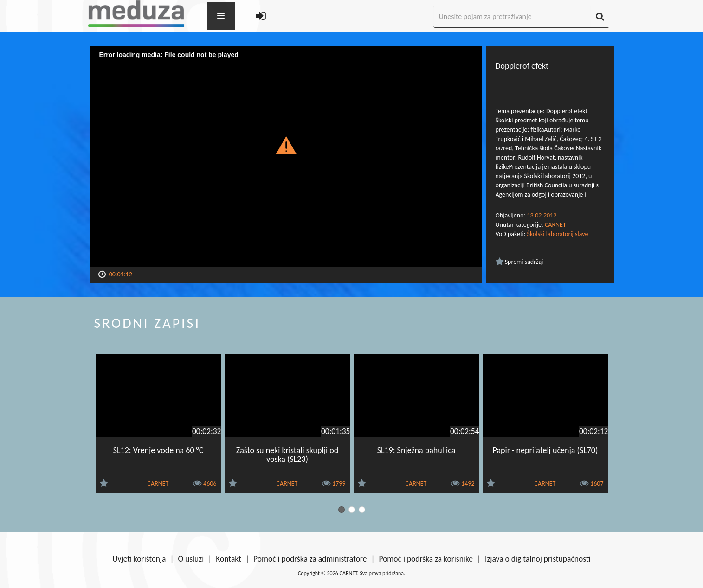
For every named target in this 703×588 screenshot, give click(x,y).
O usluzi (191, 559)
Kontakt (229, 559)
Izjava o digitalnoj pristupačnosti (538, 559)
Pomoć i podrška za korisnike (426, 559)
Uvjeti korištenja (139, 559)
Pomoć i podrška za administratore (310, 559)
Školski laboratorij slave (558, 234)
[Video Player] (286, 157)
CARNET (555, 225)
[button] (286, 145)
